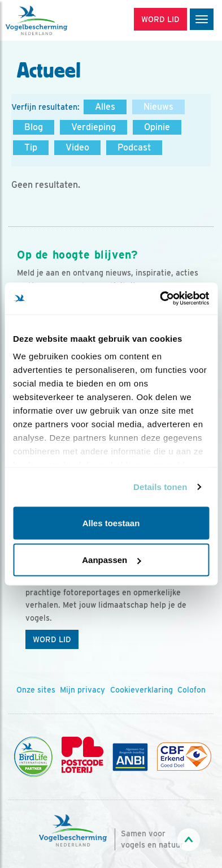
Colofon (191, 690)
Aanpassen (111, 560)
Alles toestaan (111, 523)
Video (77, 147)
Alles (105, 107)
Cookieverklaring (142, 690)
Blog (34, 127)
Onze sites (36, 690)
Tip (31, 147)
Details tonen (160, 487)
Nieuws (158, 107)
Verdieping (93, 127)
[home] (56, 20)
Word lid (52, 639)
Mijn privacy (82, 690)
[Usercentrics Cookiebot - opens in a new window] (160, 299)
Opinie (157, 127)
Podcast (134, 147)
